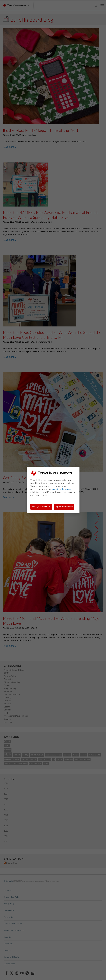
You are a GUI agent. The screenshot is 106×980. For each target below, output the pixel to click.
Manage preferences (41, 507)
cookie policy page (62, 489)
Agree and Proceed (64, 507)
